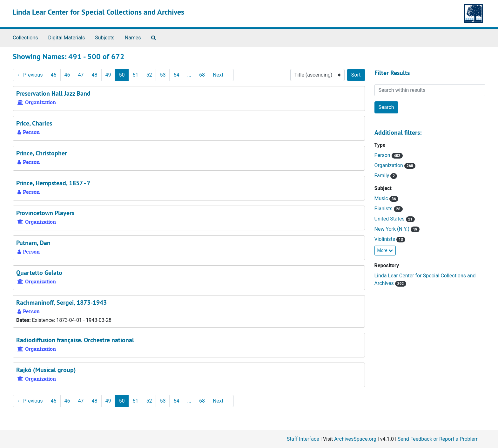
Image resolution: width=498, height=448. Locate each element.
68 (202, 75)
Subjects (105, 38)
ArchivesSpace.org (355, 439)
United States (390, 219)
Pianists (384, 209)
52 (149, 75)
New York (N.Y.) (393, 229)
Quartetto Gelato (39, 273)
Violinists (385, 239)
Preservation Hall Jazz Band (53, 93)
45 (54, 75)
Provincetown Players (45, 213)
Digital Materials (67, 38)
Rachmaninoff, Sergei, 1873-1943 (61, 302)
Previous (30, 75)
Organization (389, 165)
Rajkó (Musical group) (46, 370)
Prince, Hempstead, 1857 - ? (53, 183)
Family (383, 176)
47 (81, 75)
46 (67, 75)
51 (135, 75)
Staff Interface (303, 439)
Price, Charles (34, 123)
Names (133, 38)
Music (382, 198)
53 (163, 75)
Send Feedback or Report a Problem (438, 439)
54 (176, 75)
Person (383, 155)
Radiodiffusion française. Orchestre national (75, 340)
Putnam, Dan (33, 243)
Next (221, 75)
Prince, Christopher (42, 153)
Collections (25, 38)
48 (95, 75)
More (385, 250)
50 (122, 75)
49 (108, 75)
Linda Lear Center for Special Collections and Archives (98, 12)
